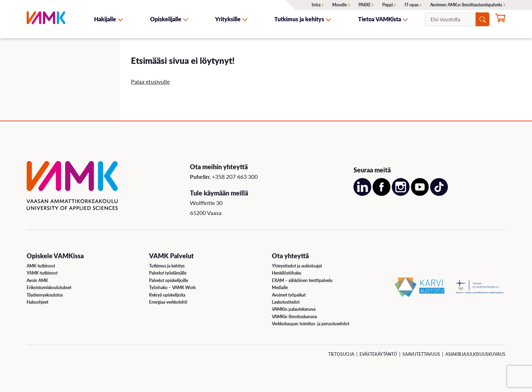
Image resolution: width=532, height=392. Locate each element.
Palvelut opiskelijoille (169, 280)
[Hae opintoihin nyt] (500, 20)
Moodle (339, 5)
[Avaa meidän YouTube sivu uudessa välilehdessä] (420, 194)
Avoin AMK (37, 280)
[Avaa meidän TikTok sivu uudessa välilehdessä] (439, 194)
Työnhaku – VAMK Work (172, 288)
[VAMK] (46, 19)
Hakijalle (105, 19)
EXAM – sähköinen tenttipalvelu (302, 280)
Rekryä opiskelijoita (167, 295)
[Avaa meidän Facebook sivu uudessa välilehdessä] (382, 194)
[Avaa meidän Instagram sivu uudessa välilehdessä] (401, 194)
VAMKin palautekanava (294, 309)
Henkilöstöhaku (287, 273)
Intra (316, 5)
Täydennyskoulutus (45, 295)
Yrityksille (228, 19)
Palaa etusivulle (150, 81)
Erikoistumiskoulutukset (49, 288)
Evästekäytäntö (378, 354)
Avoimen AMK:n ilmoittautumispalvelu (466, 5)
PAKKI (364, 5)
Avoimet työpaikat (289, 295)
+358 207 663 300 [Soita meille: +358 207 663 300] (235, 176)
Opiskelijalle (166, 19)
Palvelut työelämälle (168, 273)
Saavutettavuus (421, 354)
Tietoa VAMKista (380, 19)
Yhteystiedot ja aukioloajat (297, 266)
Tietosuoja (341, 354)
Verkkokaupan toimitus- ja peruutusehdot (311, 324)
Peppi (388, 5)
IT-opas (412, 5)
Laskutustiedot (286, 302)
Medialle (280, 288)
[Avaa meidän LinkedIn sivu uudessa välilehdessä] (362, 194)
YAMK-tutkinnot (42, 273)
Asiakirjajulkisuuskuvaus (475, 354)
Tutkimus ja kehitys (299, 19)
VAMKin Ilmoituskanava (294, 317)
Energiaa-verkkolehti (168, 302)
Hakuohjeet (37, 302)
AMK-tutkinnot (41, 266)
